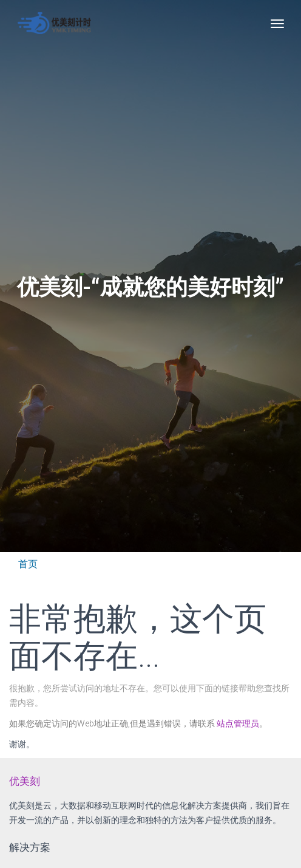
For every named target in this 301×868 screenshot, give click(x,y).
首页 (28, 564)
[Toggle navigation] (277, 24)
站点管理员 (238, 723)
